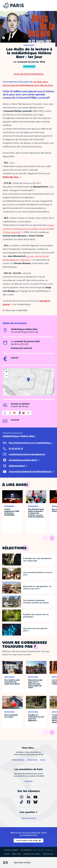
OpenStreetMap (44, 395)
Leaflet (32, 395)
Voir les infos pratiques (29, 74)
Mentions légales (11, 850)
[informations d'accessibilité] (17, 413)
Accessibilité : (37, 850)
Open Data (16, 854)
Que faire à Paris (22, 863)
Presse (7, 854)
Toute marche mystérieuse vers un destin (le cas (28, 229)
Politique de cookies (32, 854)
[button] (28, 380)
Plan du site (48, 854)
